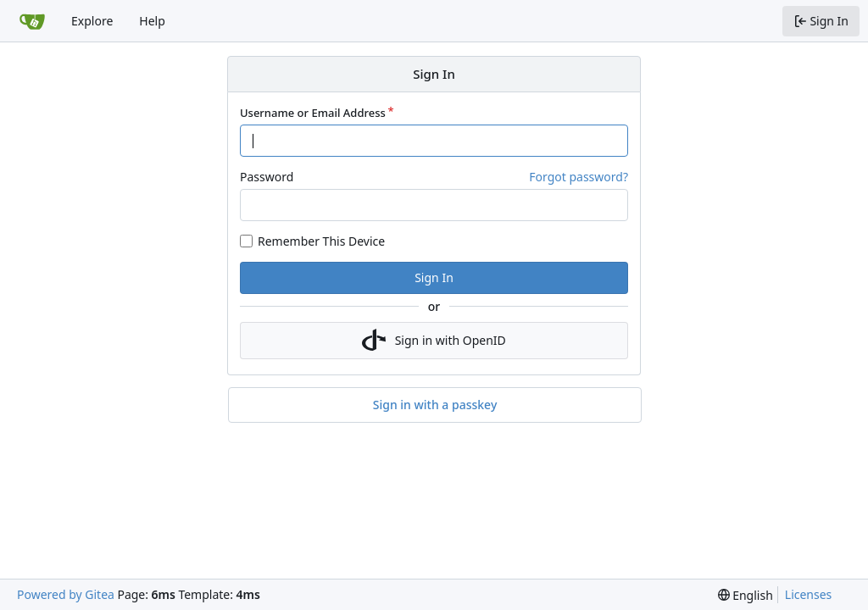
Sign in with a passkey (435, 405)
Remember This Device (321, 241)
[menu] (746, 595)
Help (152, 21)
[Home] (32, 21)
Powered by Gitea (66, 594)
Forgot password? (579, 177)
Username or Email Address (313, 113)
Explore (92, 21)
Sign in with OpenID (434, 341)
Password (267, 177)
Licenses (809, 594)
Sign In (434, 277)
